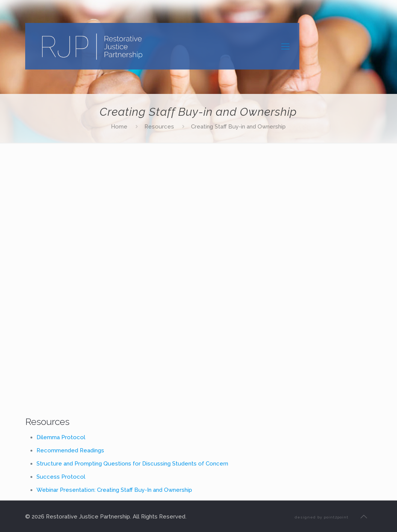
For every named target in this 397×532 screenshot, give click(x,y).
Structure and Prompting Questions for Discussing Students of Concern (132, 464)
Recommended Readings (70, 450)
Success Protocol (61, 477)
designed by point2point (322, 517)
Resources (159, 127)
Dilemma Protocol (61, 437)
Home (119, 127)
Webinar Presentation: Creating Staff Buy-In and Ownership (114, 490)
